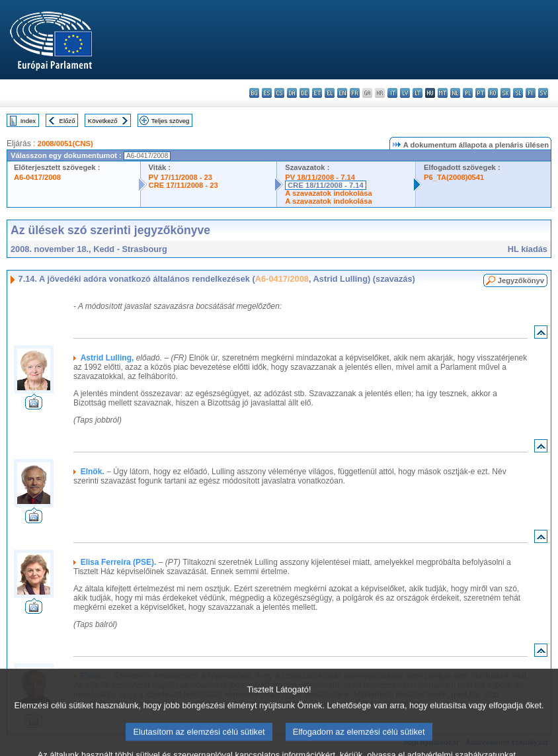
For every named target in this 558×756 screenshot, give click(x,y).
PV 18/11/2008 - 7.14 (320, 177)
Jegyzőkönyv (521, 280)
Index (28, 121)
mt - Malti (443, 93)
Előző (67, 121)
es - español (267, 93)
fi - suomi (531, 93)
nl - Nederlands (455, 93)
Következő (103, 121)
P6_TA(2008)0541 (454, 177)
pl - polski (468, 93)
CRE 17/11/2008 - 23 (183, 185)
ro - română (493, 93)
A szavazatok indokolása (328, 193)
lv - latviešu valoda (405, 93)
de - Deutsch (304, 93)
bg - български (254, 93)
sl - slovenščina (518, 93)
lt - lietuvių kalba (418, 93)
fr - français (355, 93)
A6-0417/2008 (37, 177)
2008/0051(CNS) (65, 144)
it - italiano (392, 93)
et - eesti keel (317, 93)
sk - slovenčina (505, 93)
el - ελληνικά (330, 93)
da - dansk (292, 93)
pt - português (480, 93)
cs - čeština (279, 93)
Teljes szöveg (171, 121)
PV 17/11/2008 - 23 (180, 177)
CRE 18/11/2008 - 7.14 (325, 185)
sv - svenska (543, 93)
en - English (342, 93)
